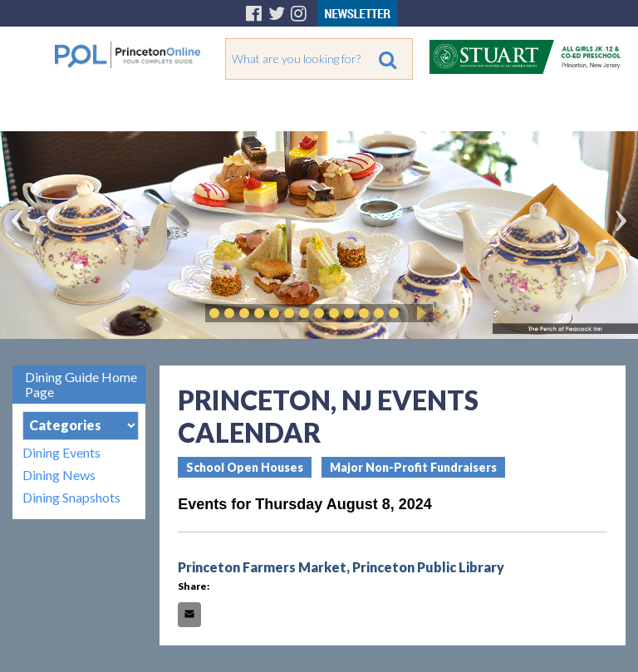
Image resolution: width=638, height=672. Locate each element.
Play (419, 313)
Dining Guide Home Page (81, 384)
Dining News (59, 475)
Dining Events (61, 452)
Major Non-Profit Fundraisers (413, 467)
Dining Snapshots (71, 497)
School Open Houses (245, 467)
